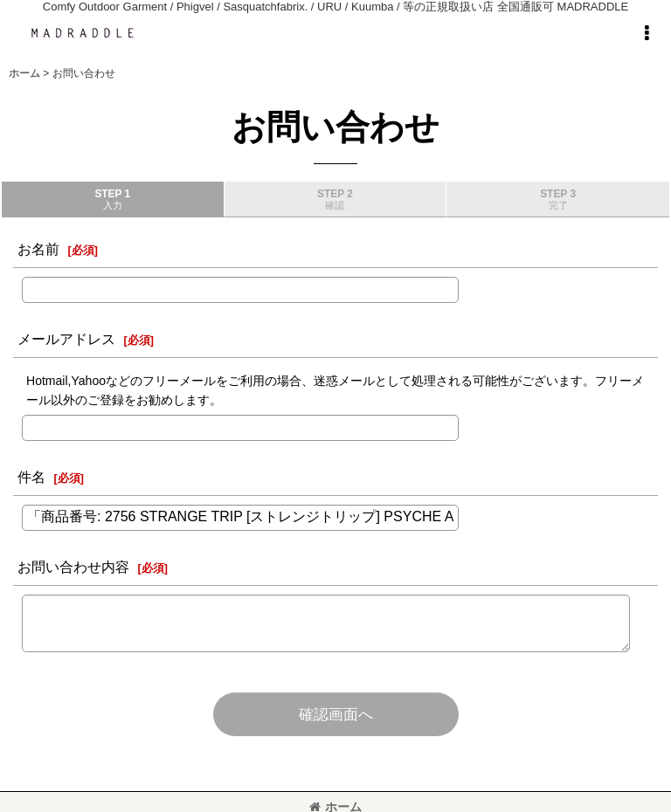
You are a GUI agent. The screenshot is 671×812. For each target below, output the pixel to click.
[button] (647, 33)
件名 (31, 477)
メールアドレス (66, 339)
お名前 (38, 249)
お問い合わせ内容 (73, 567)
